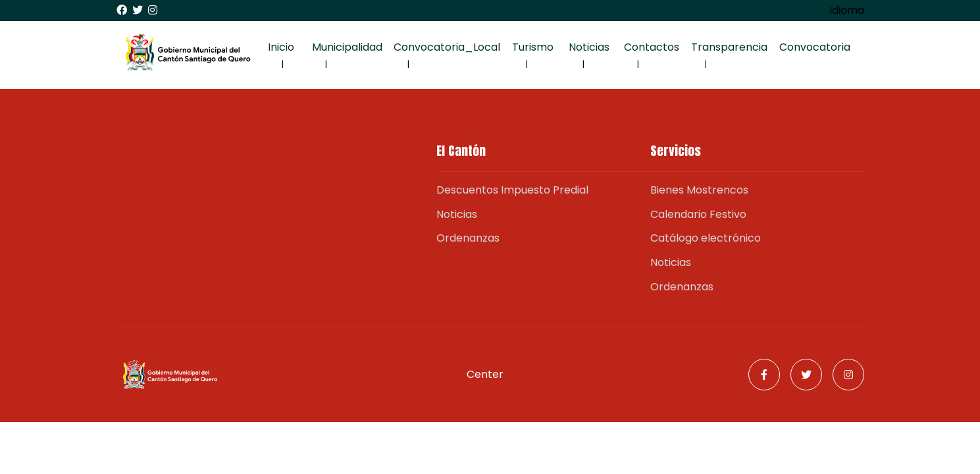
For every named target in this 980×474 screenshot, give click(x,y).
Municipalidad (347, 47)
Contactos (652, 47)
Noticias (589, 47)
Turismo (533, 47)
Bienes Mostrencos (699, 190)
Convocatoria (815, 47)
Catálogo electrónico (706, 238)
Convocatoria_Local (447, 47)
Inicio (281, 47)
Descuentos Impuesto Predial (512, 190)
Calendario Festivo (698, 214)
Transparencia (729, 47)
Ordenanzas (468, 238)
